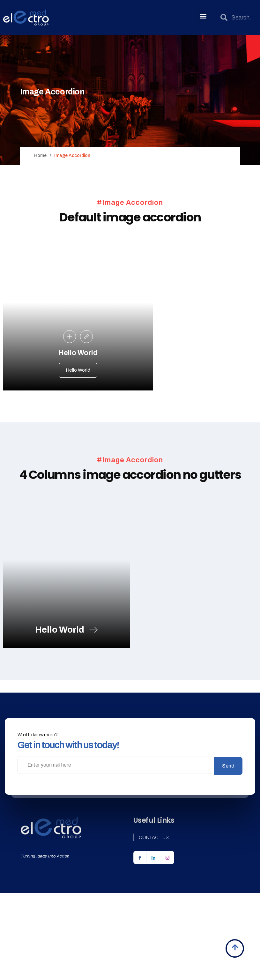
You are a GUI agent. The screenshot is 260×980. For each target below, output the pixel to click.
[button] (203, 16)
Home (40, 156)
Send (228, 787)
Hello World (78, 373)
